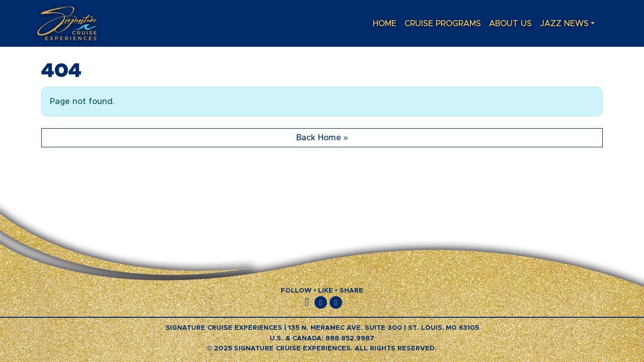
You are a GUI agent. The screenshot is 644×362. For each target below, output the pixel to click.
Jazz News (564, 24)
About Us (510, 24)
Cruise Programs (443, 24)
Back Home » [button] (322, 138)
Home (385, 24)
